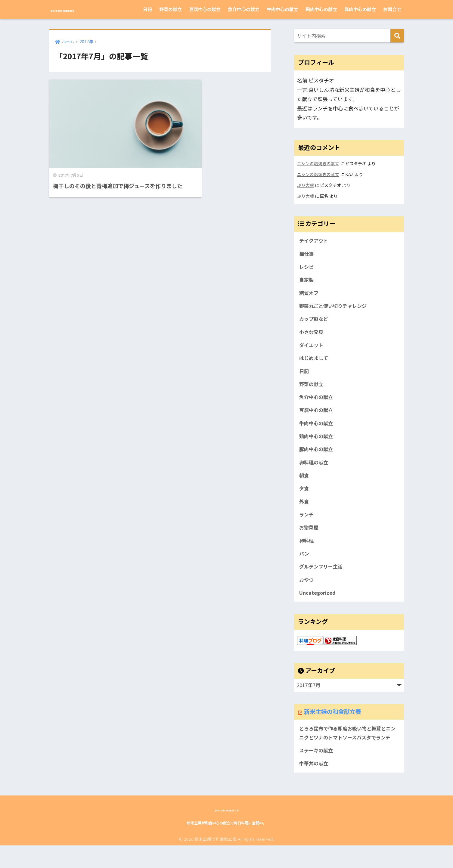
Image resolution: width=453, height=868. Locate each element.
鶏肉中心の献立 (321, 9)
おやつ (307, 591)
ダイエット (312, 349)
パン (304, 564)
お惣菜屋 (309, 537)
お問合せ (392, 9)
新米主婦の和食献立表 (87, 9)
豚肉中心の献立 (360, 9)
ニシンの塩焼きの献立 (318, 163)
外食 (304, 510)
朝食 (304, 483)
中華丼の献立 (315, 786)
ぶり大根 (306, 185)
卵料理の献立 (315, 470)
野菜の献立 (171, 9)
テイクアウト (315, 241)
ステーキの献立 (317, 772)
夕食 (304, 497)
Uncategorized (318, 604)
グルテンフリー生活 (322, 577)
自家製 (307, 281)
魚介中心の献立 (244, 9)
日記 (147, 9)
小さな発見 (312, 335)
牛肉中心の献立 (282, 9)
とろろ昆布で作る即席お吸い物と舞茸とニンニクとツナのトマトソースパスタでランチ (348, 750)
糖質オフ (309, 295)
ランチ (307, 523)
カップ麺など (315, 321)
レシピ (307, 268)
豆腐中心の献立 (205, 9)
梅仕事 (307, 254)
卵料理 (307, 550)
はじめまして (314, 362)
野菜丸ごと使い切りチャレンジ (335, 308)
